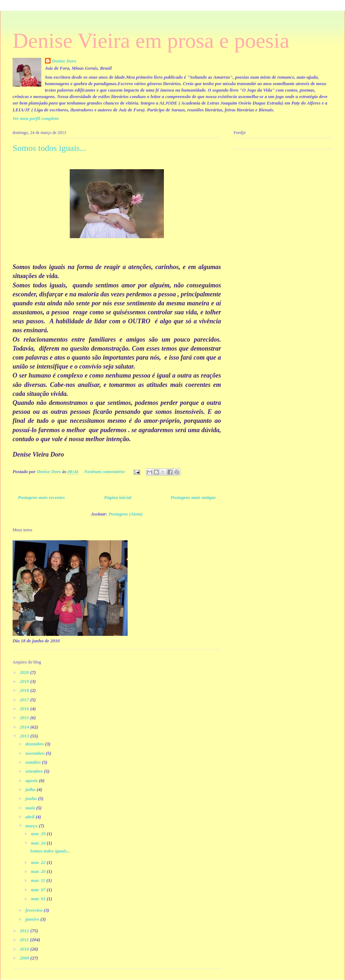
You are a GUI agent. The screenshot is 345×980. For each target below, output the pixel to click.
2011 (25, 940)
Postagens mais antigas (193, 497)
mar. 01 (39, 899)
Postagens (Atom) (126, 514)
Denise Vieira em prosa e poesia (151, 41)
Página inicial (118, 497)
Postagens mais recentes (41, 497)
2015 (25, 718)
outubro (34, 762)
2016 (25, 709)
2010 (25, 949)
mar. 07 (39, 890)
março (32, 826)
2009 (25, 958)
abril (31, 817)
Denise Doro (64, 61)
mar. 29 (39, 834)
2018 (25, 690)
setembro (35, 771)
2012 (25, 931)
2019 (25, 681)
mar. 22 (39, 862)
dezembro (35, 744)
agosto (32, 780)
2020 (25, 672)
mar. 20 (39, 871)
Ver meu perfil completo (36, 118)
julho (31, 789)
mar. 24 (39, 843)
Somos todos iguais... (49, 148)
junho (32, 798)
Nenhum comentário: (105, 471)
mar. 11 (39, 880)
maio (31, 808)
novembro (36, 753)
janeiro (33, 919)
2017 (25, 700)
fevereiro (35, 910)
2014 (25, 727)
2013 (25, 736)
